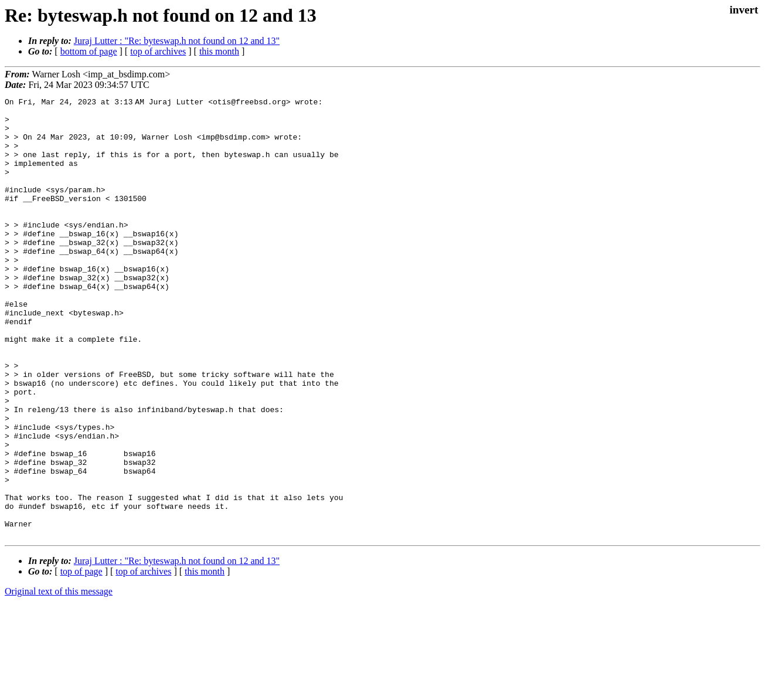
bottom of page (89, 51)
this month (219, 51)
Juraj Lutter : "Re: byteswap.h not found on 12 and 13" (177, 41)
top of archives (158, 51)
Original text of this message (59, 679)
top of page (81, 659)
